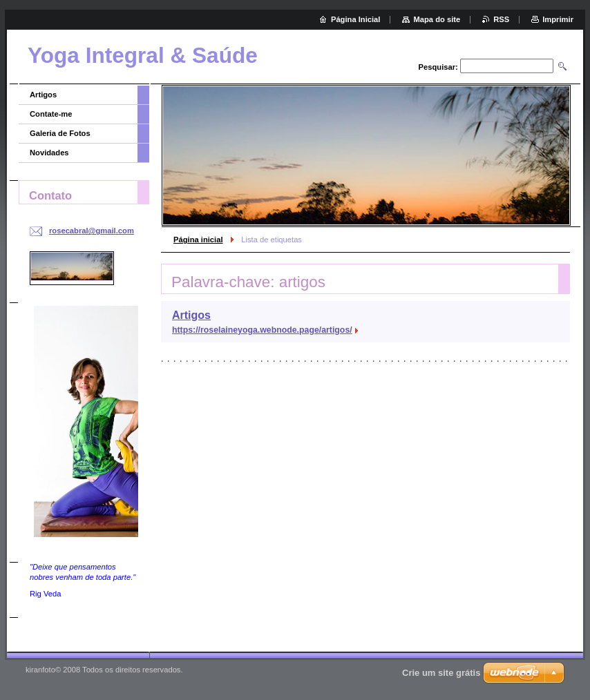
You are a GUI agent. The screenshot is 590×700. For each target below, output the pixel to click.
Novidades (49, 153)
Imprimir (558, 19)
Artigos (191, 315)
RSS (501, 19)
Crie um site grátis (441, 673)
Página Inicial (356, 19)
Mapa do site (437, 19)
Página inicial (198, 240)
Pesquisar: (438, 67)
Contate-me (51, 114)
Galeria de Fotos (60, 133)
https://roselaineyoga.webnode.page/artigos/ (262, 330)
